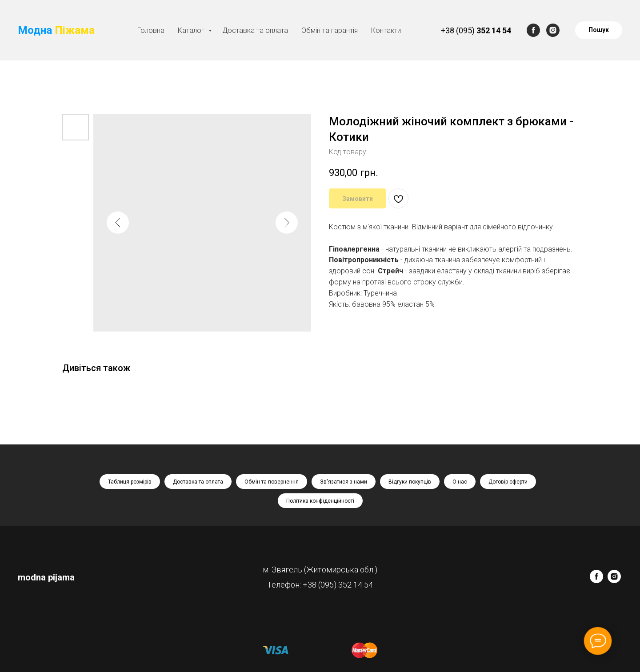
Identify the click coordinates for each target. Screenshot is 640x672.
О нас (460, 482)
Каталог (192, 30)
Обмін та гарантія (330, 30)
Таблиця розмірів (130, 482)
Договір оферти (508, 482)
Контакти (386, 30)
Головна (151, 30)
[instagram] (553, 30)
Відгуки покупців (410, 482)
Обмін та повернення (272, 482)
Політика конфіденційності (320, 501)
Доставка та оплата (255, 30)
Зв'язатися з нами (344, 482)
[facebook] (533, 30)
